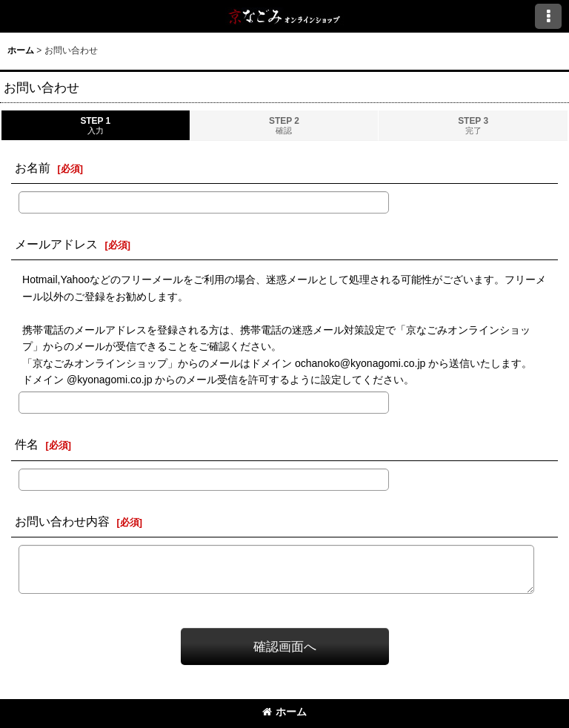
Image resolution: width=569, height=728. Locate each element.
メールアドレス (56, 244)
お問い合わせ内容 (62, 521)
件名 (27, 444)
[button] (548, 16)
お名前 (33, 168)
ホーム (284, 712)
